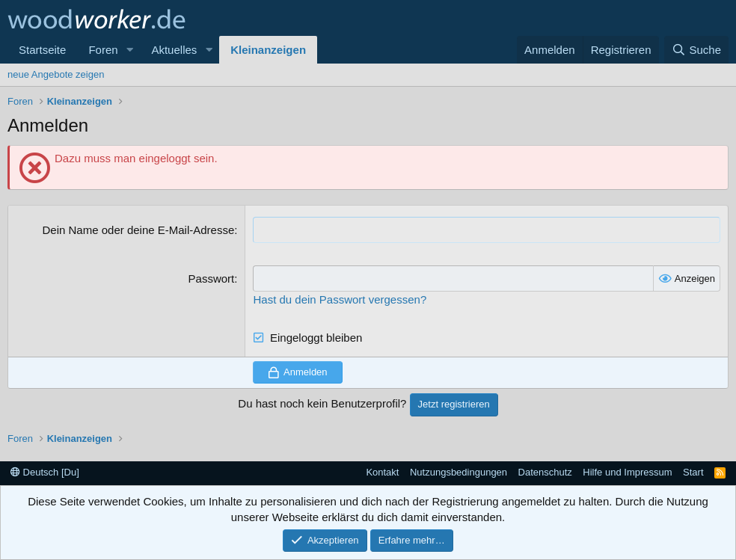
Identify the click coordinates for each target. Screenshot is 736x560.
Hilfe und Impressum (627, 472)
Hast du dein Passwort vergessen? (340, 299)
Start (693, 472)
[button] (129, 50)
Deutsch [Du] (45, 472)
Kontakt (382, 472)
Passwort (212, 279)
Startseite (42, 50)
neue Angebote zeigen (56, 74)
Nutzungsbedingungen (459, 472)
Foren (103, 50)
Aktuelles (174, 50)
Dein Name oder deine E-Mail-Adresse (139, 230)
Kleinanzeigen (268, 50)
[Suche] (696, 50)
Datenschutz (545, 472)
